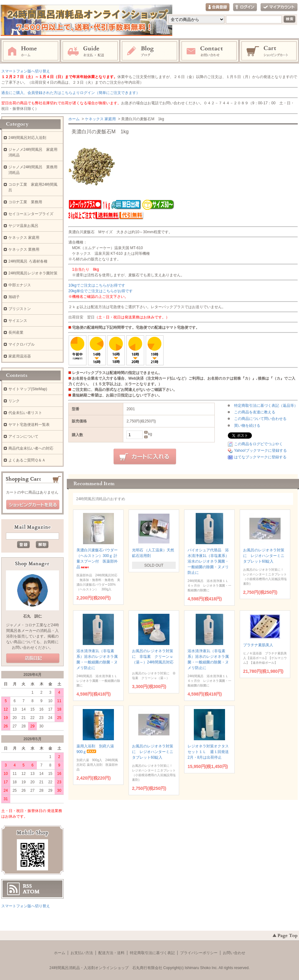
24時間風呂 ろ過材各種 (28, 261)
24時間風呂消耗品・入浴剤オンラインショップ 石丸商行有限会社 (106, 968)
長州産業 (16, 332)
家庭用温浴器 (20, 356)
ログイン (245, 7)
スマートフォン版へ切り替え (26, 71)
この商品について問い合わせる (260, 419)
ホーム (31, 51)
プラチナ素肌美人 (263, 645)
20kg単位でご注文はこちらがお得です (100, 291)
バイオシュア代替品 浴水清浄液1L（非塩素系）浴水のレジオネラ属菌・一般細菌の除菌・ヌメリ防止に (208, 561)
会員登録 (218, 7)
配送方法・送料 (111, 953)
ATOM (31, 892)
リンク (14, 401)
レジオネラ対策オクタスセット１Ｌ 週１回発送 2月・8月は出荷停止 (210, 752)
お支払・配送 (90, 51)
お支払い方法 (82, 953)
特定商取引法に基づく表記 (152, 953)
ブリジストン (20, 309)
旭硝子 (14, 297)
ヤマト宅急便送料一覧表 (29, 425)
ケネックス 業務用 (24, 249)
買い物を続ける (247, 426)
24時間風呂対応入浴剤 (27, 138)
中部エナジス (20, 285)
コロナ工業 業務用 (25, 202)
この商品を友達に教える (255, 412)
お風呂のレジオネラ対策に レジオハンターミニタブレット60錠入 (264, 556)
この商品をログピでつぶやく (258, 444)
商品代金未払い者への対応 (31, 448)
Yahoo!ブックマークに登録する (260, 451)
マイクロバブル (22, 344)
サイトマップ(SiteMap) (28, 389)
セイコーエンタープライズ (31, 214)
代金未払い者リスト (25, 413)
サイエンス (18, 321)
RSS (27, 886)
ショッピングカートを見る (33, 505)
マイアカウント (279, 7)
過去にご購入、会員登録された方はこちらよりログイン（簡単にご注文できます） (71, 93)
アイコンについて (23, 436)
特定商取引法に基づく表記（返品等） (266, 406)
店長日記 (33, 658)
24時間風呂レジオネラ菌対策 (33, 273)
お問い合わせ (209, 51)
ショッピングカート (269, 51)
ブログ (150, 51)
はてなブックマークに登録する (260, 457)
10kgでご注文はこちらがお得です (97, 285)
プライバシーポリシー (199, 953)
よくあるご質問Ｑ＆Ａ (27, 460)
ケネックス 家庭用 (100, 119)
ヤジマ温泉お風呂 (23, 226)
